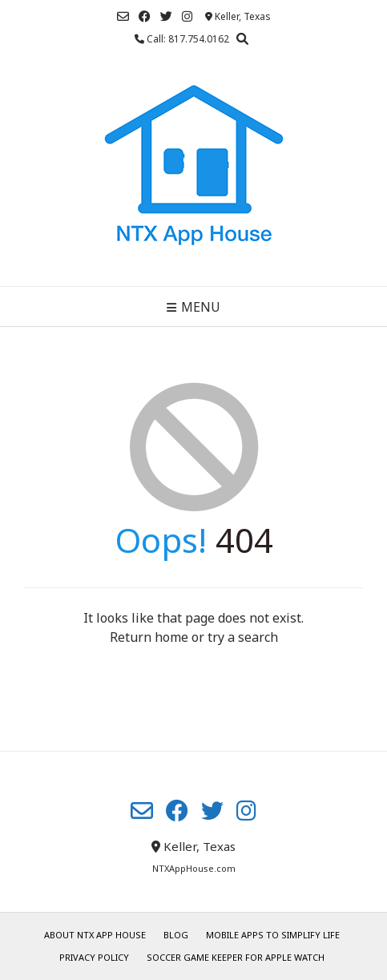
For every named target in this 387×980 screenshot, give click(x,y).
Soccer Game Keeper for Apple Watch (236, 957)
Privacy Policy (94, 957)
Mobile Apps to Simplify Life (273, 935)
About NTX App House (95, 935)
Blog (176, 935)
